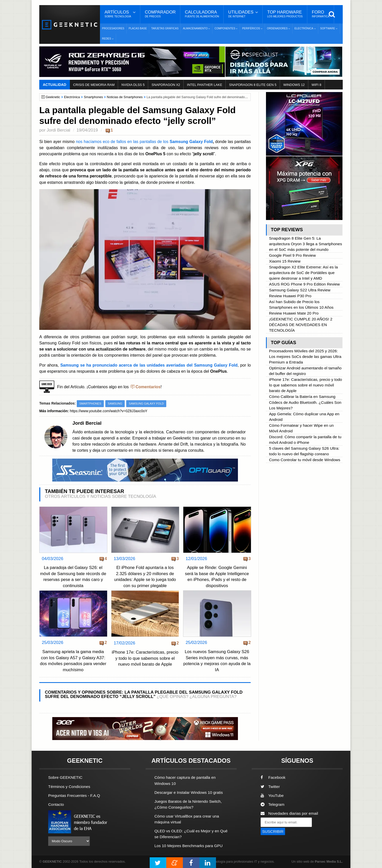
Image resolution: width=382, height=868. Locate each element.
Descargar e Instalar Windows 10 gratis (189, 792)
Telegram (272, 804)
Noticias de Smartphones (125, 97)
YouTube (272, 795)
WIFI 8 (316, 85)
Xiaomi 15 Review (285, 261)
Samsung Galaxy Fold (191, 141)
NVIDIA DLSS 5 (133, 85)
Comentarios (148, 387)
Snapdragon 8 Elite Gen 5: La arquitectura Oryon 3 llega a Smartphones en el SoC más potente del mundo (305, 244)
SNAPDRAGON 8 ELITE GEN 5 (253, 85)
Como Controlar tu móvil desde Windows (305, 460)
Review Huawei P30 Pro (290, 296)
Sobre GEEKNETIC (65, 778)
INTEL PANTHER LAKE (205, 85)
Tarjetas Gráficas (165, 28)
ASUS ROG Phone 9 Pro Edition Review (304, 284)
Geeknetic (53, 97)
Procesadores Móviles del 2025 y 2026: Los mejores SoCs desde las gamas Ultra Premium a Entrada (305, 357)
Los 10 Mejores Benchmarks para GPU (189, 846)
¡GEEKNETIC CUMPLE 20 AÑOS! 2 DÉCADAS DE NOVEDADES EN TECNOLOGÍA (301, 325)
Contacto (56, 804)
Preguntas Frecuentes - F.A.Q (74, 795)
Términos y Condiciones (69, 787)
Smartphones (93, 97)
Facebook (273, 778)
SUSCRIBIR (273, 831)
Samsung (115, 404)
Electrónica (72, 97)
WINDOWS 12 (294, 85)
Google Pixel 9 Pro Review (292, 255)
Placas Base (138, 28)
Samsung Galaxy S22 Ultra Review (300, 290)
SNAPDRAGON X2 (166, 85)
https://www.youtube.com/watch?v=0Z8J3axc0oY (109, 411)
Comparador (160, 14)
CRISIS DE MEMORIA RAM (94, 85)
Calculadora (202, 14)
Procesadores (113, 28)
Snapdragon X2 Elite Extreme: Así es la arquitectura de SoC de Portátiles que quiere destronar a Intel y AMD (303, 273)
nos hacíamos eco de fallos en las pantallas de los (123, 141)
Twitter (270, 787)
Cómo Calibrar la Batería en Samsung (302, 397)
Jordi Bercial (58, 130)
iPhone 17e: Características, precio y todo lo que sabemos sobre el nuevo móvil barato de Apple (145, 658)
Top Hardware (285, 14)
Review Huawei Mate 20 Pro (294, 313)
